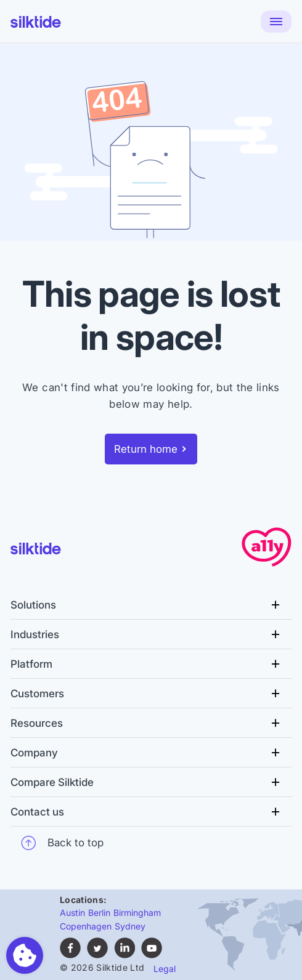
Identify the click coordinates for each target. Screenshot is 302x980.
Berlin (99, 913)
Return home (146, 449)
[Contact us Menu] (151, 812)
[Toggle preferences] (25, 955)
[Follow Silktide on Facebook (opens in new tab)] (70, 955)
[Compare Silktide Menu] (151, 782)
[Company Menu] (151, 753)
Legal (165, 969)
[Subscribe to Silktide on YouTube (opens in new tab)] (152, 955)
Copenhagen (86, 926)
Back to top (62, 843)
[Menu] (276, 22)
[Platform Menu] (151, 664)
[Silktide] (36, 22)
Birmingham (137, 913)
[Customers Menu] (151, 694)
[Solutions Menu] (151, 605)
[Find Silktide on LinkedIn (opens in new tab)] (124, 955)
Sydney (130, 926)
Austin (72, 913)
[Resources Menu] (151, 723)
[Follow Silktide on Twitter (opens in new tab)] (97, 955)
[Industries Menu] (151, 634)
